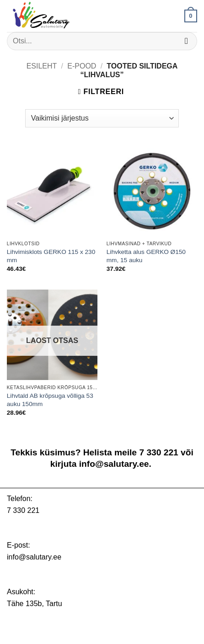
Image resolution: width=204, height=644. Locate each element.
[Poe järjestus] (102, 118)
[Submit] (186, 41)
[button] (191, 16)
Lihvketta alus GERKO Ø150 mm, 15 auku (146, 256)
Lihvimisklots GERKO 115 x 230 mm (51, 256)
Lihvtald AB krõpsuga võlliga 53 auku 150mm (50, 400)
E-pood (82, 66)
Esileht (42, 66)
